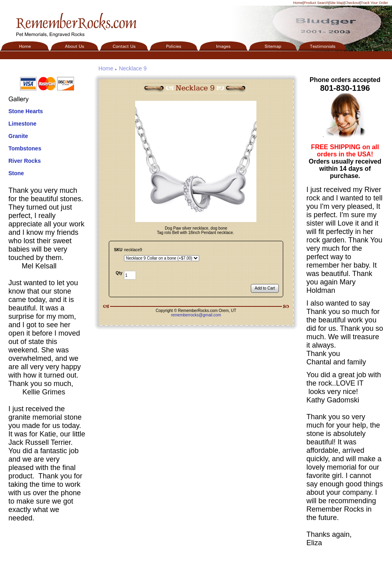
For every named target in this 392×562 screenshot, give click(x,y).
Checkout (352, 3)
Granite (18, 136)
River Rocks (25, 161)
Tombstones (25, 148)
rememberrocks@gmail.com (196, 315)
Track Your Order (374, 3)
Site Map (337, 3)
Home (298, 3)
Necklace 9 (133, 68)
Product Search (316, 3)
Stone (16, 173)
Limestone (22, 124)
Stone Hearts (26, 111)
